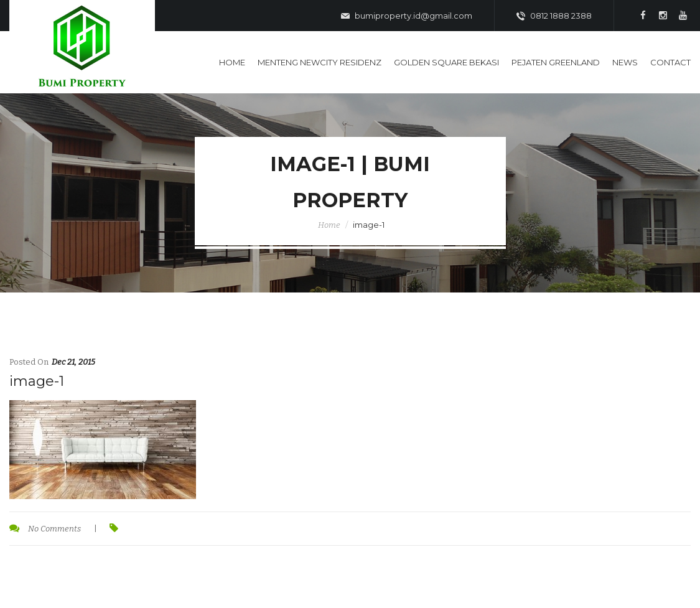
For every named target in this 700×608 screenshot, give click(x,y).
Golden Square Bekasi (446, 62)
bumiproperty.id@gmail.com (407, 16)
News (625, 62)
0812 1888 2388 (554, 16)
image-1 (37, 381)
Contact (670, 62)
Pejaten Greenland (556, 62)
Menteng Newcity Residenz (320, 62)
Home (232, 62)
